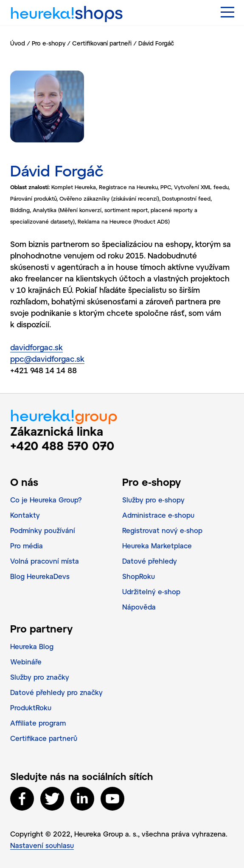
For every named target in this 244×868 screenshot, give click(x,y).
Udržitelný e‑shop (151, 591)
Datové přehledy (150, 561)
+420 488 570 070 (62, 445)
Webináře (26, 662)
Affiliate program (38, 723)
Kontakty (25, 515)
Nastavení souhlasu (42, 845)
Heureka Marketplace (157, 546)
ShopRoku (139, 576)
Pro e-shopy (49, 43)
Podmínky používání (43, 530)
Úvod (18, 43)
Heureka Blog (32, 646)
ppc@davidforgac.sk (47, 359)
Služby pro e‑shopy (153, 500)
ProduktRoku (31, 708)
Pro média (27, 546)
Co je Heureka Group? (46, 500)
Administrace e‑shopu (158, 515)
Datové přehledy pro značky (56, 692)
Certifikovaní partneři (102, 43)
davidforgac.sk (36, 347)
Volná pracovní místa (45, 561)
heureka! (67, 9)
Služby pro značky (40, 677)
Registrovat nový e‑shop (162, 530)
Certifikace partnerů (44, 738)
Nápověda (139, 607)
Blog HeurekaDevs (40, 576)
